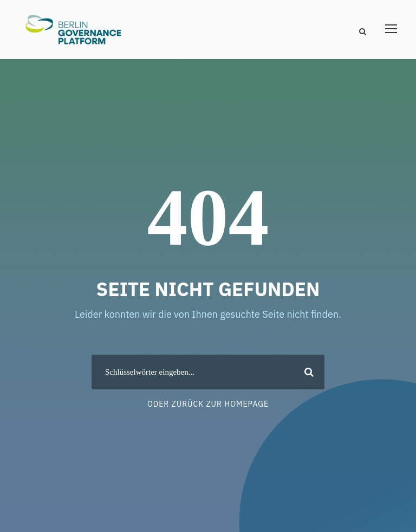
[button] (24, 508)
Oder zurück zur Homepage (208, 404)
